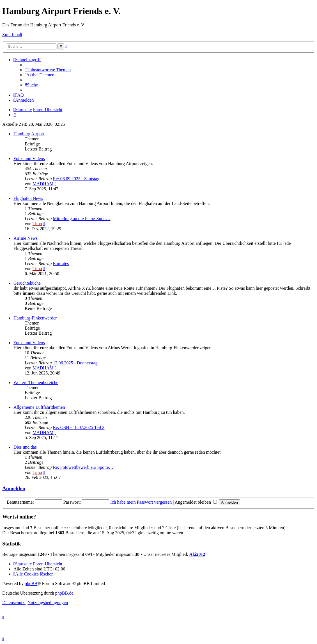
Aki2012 (197, 554)
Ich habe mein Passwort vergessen (141, 502)
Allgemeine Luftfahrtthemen (39, 407)
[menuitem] (48, 70)
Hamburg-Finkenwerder (35, 318)
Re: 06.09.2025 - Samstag (76, 179)
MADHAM (43, 184)
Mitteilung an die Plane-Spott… (81, 219)
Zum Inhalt (12, 34)
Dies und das (25, 447)
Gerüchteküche (27, 283)
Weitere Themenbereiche (36, 382)
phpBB (31, 584)
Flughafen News (28, 198)
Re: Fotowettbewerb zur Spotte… (83, 467)
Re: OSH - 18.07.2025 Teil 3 (79, 427)
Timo (37, 224)
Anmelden (14, 488)
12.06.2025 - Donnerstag (75, 363)
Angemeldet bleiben (196, 502)
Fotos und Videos (29, 158)
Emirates (61, 263)
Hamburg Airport (29, 134)
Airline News (26, 238)
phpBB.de (64, 593)
